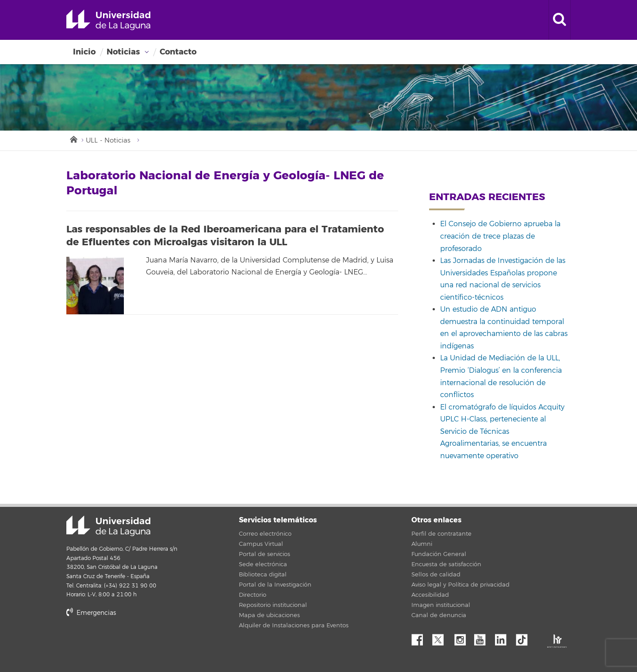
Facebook (421, 637)
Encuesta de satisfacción (446, 564)
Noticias (123, 52)
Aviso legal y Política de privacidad (460, 585)
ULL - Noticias (108, 141)
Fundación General (439, 554)
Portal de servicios (265, 554)
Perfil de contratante (441, 534)
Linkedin (504, 637)
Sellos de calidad (436, 575)
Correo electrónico (265, 534)
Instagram (462, 637)
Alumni (422, 544)
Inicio (84, 52)
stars (133, 643)
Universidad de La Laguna (108, 20)
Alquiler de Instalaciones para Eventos (294, 626)
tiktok (525, 637)
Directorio (253, 595)
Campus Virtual (261, 544)
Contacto (178, 52)
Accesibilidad (430, 595)
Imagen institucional (441, 605)
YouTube (483, 637)
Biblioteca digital (263, 575)
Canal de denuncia (439, 615)
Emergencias (91, 613)
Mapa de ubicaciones (269, 615)
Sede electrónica (263, 564)
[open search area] (560, 20)
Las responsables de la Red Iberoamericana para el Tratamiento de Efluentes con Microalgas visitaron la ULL (225, 236)
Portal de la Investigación (275, 585)
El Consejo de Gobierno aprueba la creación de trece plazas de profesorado (500, 236)
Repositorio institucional (273, 605)
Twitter (441, 637)
